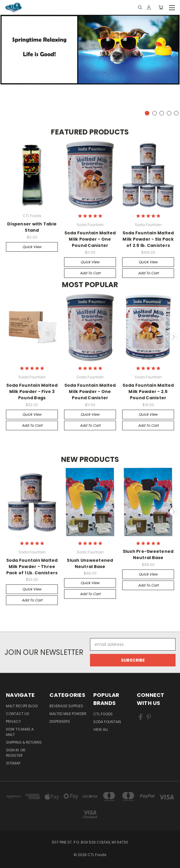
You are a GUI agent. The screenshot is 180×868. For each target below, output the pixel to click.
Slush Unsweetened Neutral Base (90, 563)
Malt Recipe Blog (22, 706)
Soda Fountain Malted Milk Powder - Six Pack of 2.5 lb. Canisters (148, 239)
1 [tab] (147, 113)
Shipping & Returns (24, 742)
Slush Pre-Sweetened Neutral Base (148, 554)
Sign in (13, 750)
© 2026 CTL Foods (90, 855)
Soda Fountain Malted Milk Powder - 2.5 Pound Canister (148, 392)
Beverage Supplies (66, 706)
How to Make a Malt (20, 732)
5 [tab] (176, 113)
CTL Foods (103, 714)
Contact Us (18, 714)
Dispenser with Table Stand (32, 227)
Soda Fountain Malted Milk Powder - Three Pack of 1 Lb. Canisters (32, 567)
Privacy (13, 721)
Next (173, 337)
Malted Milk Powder (68, 714)
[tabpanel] (90, 49)
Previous (7, 337)
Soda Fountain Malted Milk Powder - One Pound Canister (90, 239)
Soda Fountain (107, 722)
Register (14, 755)
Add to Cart (90, 273)
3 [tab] (162, 113)
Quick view (32, 247)
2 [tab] (155, 113)
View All (101, 729)
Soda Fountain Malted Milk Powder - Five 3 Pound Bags (32, 392)
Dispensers (60, 721)
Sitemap (13, 763)
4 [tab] (169, 113)
